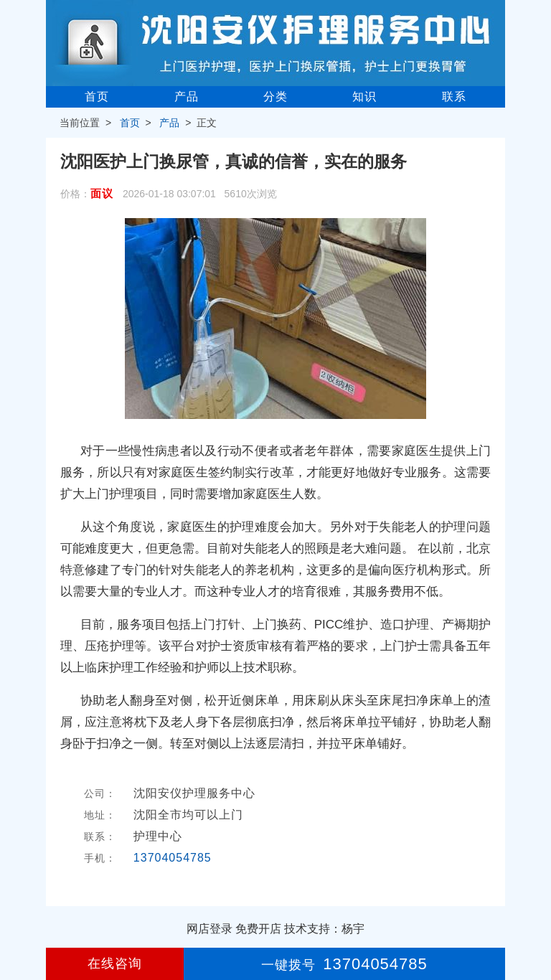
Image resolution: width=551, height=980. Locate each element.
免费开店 (258, 929)
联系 (454, 96)
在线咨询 (115, 963)
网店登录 (209, 929)
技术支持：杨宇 (324, 929)
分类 (275, 96)
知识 (364, 96)
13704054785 (173, 858)
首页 (97, 96)
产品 (187, 96)
